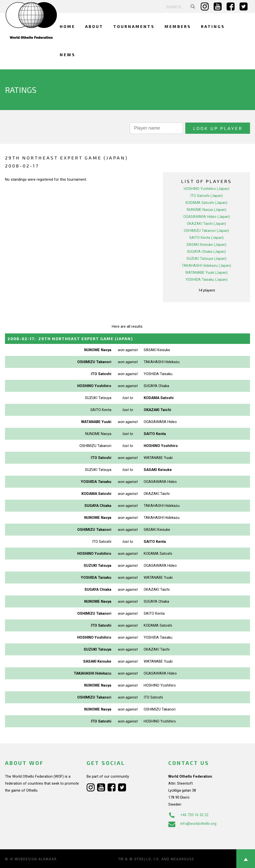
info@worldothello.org (192, 824)
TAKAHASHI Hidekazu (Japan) (206, 266)
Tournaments (134, 26)
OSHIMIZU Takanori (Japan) (206, 231)
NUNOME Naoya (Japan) (207, 210)
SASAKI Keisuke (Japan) (206, 245)
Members (178, 26)
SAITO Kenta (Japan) (206, 238)
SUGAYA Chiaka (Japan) (206, 252)
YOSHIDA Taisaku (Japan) (207, 280)
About (94, 26)
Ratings (213, 26)
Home (67, 26)
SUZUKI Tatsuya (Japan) (206, 259)
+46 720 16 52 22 (188, 815)
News (68, 55)
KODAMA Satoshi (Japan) (206, 203)
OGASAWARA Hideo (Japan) (207, 217)
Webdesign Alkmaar (36, 859)
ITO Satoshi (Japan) (207, 196)
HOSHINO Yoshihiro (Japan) (207, 189)
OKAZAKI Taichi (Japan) (206, 224)
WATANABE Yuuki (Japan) (206, 273)
